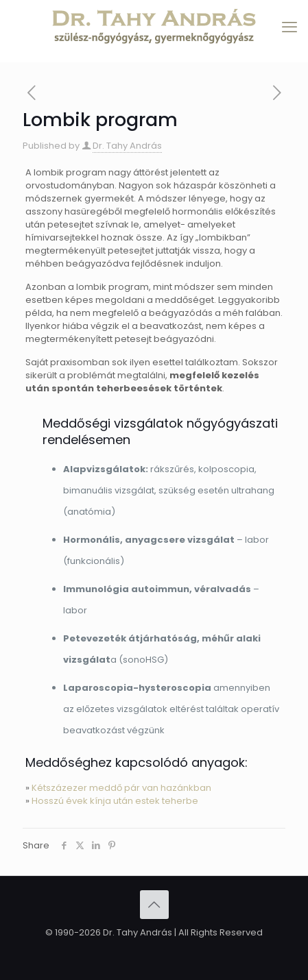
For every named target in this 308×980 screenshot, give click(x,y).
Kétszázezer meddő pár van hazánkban (121, 788)
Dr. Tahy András (127, 146)
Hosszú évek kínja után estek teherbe (115, 801)
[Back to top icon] (154, 905)
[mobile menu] (289, 27)
